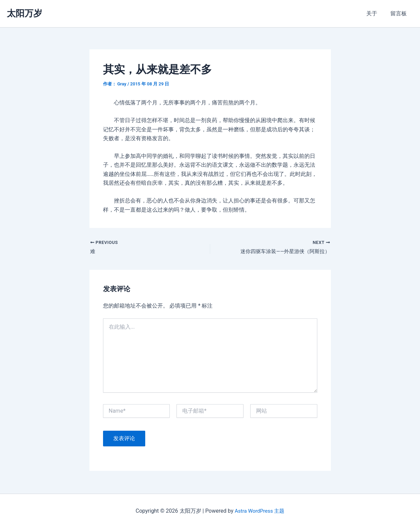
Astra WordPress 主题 (260, 511)
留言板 (400, 13)
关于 (375, 13)
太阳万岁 (24, 13)
